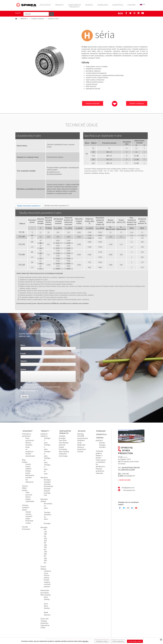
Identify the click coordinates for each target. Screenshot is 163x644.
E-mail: (24, 353)
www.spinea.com (129, 490)
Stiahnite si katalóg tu (137, 103)
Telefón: (24, 361)
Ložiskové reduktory (38, 19)
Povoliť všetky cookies (135, 641)
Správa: (24, 369)
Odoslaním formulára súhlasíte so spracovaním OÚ (41, 387)
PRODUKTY (24, 19)
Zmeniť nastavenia (118, 641)
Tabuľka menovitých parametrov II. (57, 206)
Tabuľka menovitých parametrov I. (29, 206)
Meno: (23, 345)
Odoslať (25, 397)
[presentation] (38, 405)
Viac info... (86, 641)
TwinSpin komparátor (93, 103)
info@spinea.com (128, 488)
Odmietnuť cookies (102, 641)
